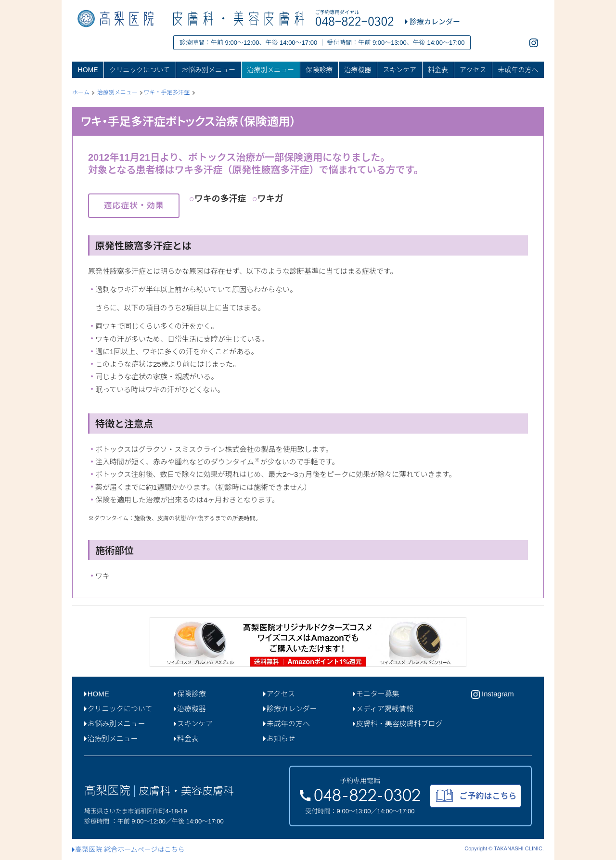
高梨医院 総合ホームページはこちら (128, 849)
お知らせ (279, 738)
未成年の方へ (518, 70)
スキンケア (399, 70)
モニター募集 (376, 694)
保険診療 (319, 70)
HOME (88, 70)
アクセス (473, 70)
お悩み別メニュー (208, 70)
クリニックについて (140, 70)
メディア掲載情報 (383, 709)
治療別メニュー (270, 70)
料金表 (438, 70)
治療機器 (358, 70)
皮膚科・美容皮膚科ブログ (398, 724)
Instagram (493, 694)
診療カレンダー (290, 709)
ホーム (81, 92)
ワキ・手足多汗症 (167, 92)
